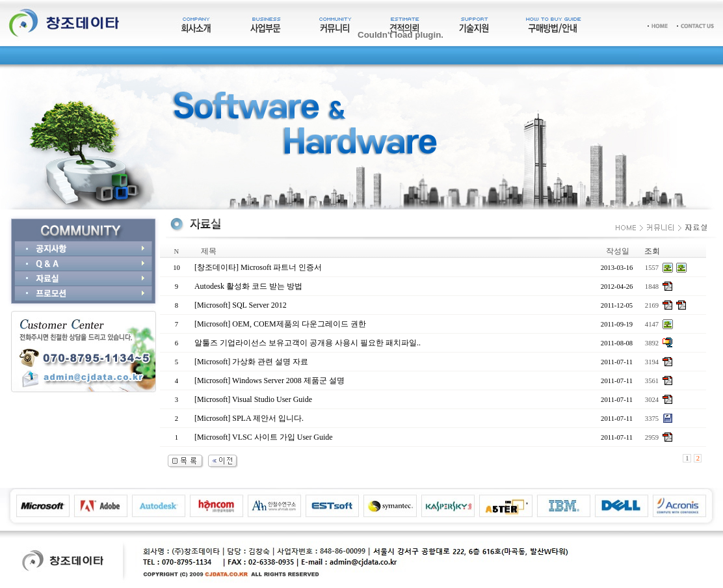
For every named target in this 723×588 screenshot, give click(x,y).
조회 (652, 251)
